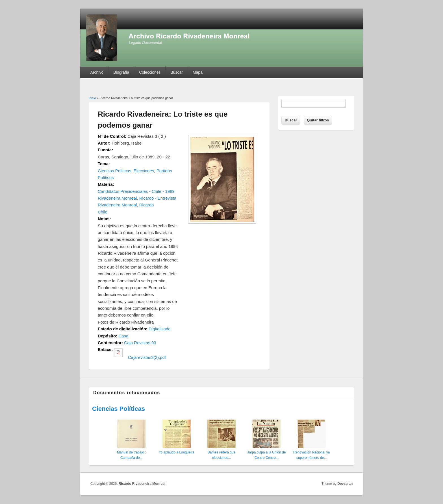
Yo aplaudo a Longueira (176, 452)
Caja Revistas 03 (140, 343)
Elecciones (144, 171)
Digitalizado (160, 329)
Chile (103, 212)
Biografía (121, 72)
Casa (123, 336)
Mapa (198, 72)
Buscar (177, 72)
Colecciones (150, 72)
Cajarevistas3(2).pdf (147, 357)
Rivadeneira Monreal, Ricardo (126, 205)
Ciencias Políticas (114, 171)
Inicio (92, 98)
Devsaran (345, 484)
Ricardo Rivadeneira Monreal (142, 484)
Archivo (97, 72)
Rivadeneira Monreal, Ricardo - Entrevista (137, 198)
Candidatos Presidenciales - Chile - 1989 (136, 191)
